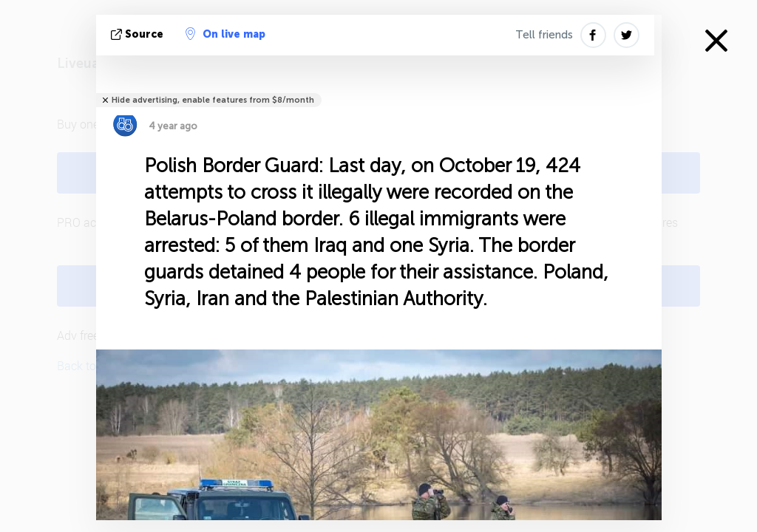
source (139, 34)
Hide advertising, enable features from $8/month (213, 100)
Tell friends (544, 35)
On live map (225, 34)
